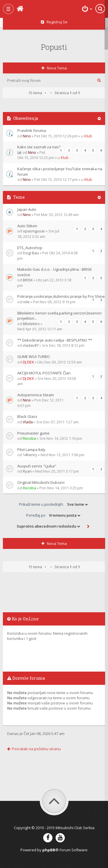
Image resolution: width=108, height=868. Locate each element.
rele (26, 302)
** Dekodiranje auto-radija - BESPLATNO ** (55, 340)
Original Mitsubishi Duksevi (41, 482)
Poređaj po (54, 516)
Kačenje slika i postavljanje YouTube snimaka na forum (60, 171)
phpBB (49, 850)
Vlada (28, 422)
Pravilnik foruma (32, 130)
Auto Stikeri (27, 226)
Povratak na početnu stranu (34, 749)
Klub (88, 136)
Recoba (29, 438)
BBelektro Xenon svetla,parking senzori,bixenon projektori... (59, 316)
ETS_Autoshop (30, 248)
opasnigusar (34, 231)
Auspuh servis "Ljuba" (37, 466)
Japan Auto (27, 209)
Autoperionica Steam (36, 395)
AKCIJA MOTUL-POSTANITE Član (44, 373)
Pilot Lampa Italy (31, 450)
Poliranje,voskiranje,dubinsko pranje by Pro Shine (61, 296)
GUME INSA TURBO (34, 357)
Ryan (27, 471)
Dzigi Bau (31, 253)
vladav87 (31, 345)
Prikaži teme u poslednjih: (54, 505)
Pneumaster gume (33, 433)
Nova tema (54, 68)
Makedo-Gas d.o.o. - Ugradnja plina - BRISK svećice (55, 272)
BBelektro (31, 324)
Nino (27, 136)
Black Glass (27, 416)
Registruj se (54, 22)
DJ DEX (28, 362)
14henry (30, 455)
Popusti (54, 47)
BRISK (28, 280)
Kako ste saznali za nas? (39, 147)
